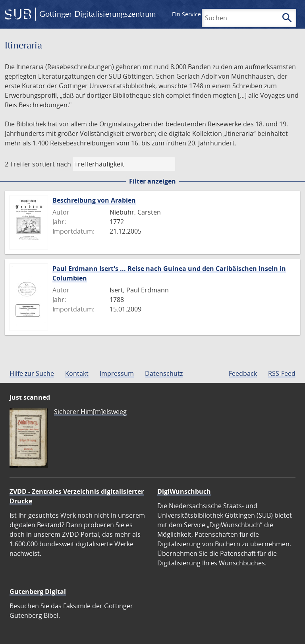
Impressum (117, 373)
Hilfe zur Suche (32, 373)
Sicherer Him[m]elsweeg (90, 412)
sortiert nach (52, 164)
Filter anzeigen (152, 181)
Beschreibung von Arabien (94, 200)
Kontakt (77, 373)
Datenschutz (164, 373)
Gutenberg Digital (38, 592)
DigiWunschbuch (184, 491)
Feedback (243, 373)
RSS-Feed (282, 373)
